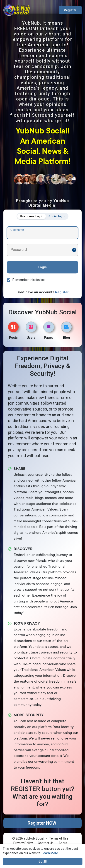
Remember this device (29, 280)
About (63, 843)
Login (42, 267)
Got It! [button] (43, 861)
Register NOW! (43, 823)
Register (70, 10)
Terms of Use (59, 838)
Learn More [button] (50, 853)
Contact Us (46, 843)
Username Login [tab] (32, 216)
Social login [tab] (57, 216)
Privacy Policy (23, 843)
